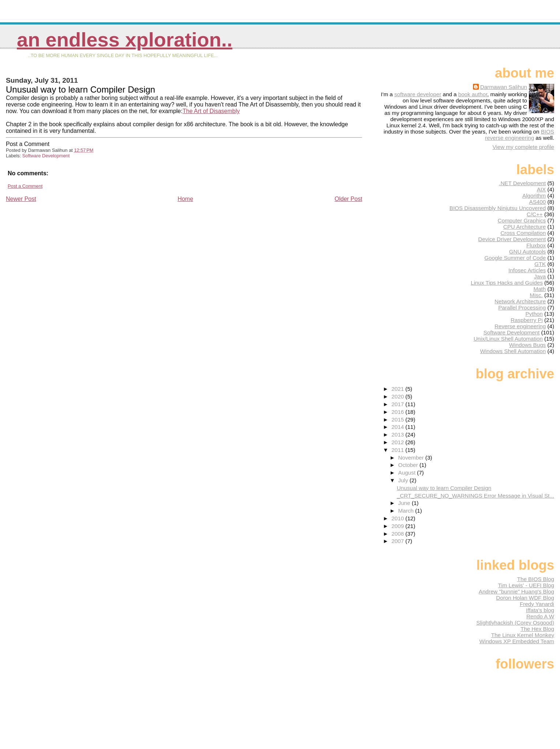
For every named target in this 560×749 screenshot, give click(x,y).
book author (473, 94)
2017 (398, 404)
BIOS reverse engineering (520, 135)
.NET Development (522, 183)
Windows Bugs (527, 345)
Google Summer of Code (515, 258)
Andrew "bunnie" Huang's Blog (516, 591)
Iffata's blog (540, 610)
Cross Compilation (523, 233)
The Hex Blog (537, 629)
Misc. (536, 295)
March (407, 511)
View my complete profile (523, 147)
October (409, 465)
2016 (398, 412)
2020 (398, 396)
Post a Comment (25, 186)
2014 (398, 427)
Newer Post (21, 199)
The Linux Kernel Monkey (523, 635)
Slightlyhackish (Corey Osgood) (515, 623)
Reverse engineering (520, 326)
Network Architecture (520, 301)
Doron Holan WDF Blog (525, 598)
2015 (398, 420)
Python (534, 314)
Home (185, 199)
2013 (398, 435)
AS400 (538, 202)
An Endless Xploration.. (125, 40)
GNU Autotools (527, 252)
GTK (540, 264)
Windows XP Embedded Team (517, 641)
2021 (398, 389)
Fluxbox (536, 245)
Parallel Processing (522, 308)
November (412, 458)
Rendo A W (540, 616)
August (408, 473)
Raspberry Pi (527, 320)
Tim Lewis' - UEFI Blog (526, 585)
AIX (541, 189)
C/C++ (535, 214)
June (405, 503)
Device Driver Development (512, 239)
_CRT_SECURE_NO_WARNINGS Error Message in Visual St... (476, 496)
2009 (398, 526)
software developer (418, 94)
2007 (398, 541)
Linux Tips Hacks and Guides (507, 283)
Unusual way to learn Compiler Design (444, 488)
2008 (398, 534)
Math (540, 289)
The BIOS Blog (536, 579)
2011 (398, 450)
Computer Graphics (522, 220)
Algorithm (534, 196)
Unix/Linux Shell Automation (508, 339)
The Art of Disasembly (211, 111)
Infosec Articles (527, 270)
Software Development (46, 156)
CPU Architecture (525, 227)
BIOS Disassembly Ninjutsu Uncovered (498, 208)
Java (540, 276)
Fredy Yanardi (537, 604)
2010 (398, 518)
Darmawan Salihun (504, 87)
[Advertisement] (61, 254)
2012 (398, 442)
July (404, 480)
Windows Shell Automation (513, 351)
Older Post (349, 199)
